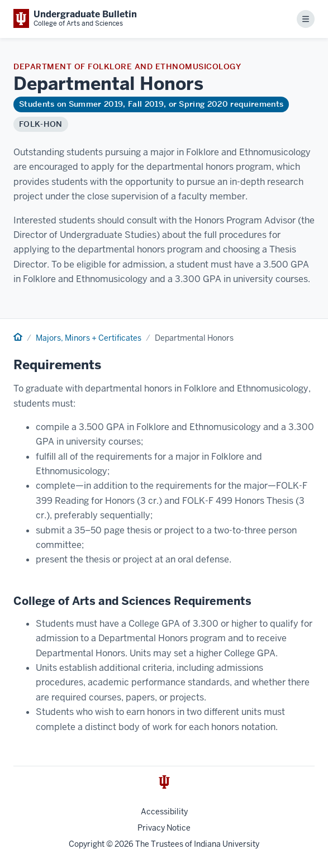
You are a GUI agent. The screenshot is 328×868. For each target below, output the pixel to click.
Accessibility (164, 812)
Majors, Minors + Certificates (89, 338)
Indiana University (227, 844)
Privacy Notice (164, 828)
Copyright (87, 844)
